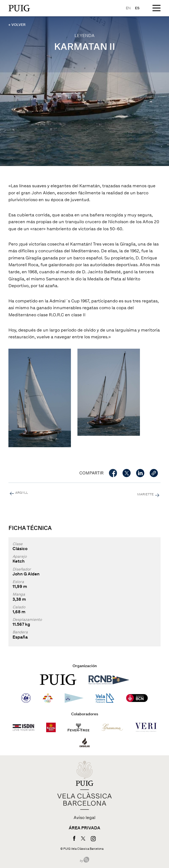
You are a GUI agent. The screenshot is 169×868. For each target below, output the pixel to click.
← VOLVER (17, 25)
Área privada (84, 828)
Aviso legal (84, 818)
